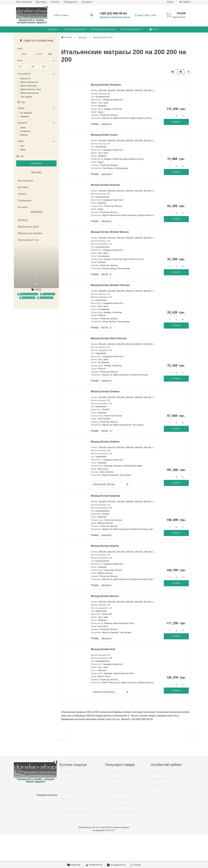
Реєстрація (160, 780)
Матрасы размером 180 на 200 (124, 807)
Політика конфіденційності (76, 813)
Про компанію (24, 2)
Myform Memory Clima (119, 780)
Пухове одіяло (48, 294)
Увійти (186, 2)
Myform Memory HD (117, 793)
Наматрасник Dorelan (28, 294)
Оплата (55, 2)
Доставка (41, 2)
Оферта (65, 807)
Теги (155, 29)
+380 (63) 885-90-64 (113, 13)
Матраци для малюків (103, 29)
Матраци (54, 29)
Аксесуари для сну (132, 29)
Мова (171, 2)
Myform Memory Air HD (119, 800)
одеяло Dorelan (28, 298)
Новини (65, 800)
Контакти (87, 2)
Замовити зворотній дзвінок (115, 17)
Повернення (71, 2)
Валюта (158, 793)
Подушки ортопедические (121, 813)
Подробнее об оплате (47, 795)
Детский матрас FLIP (118, 774)
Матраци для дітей (75, 29)
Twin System (114, 787)
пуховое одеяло (46, 298)
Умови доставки (70, 787)
